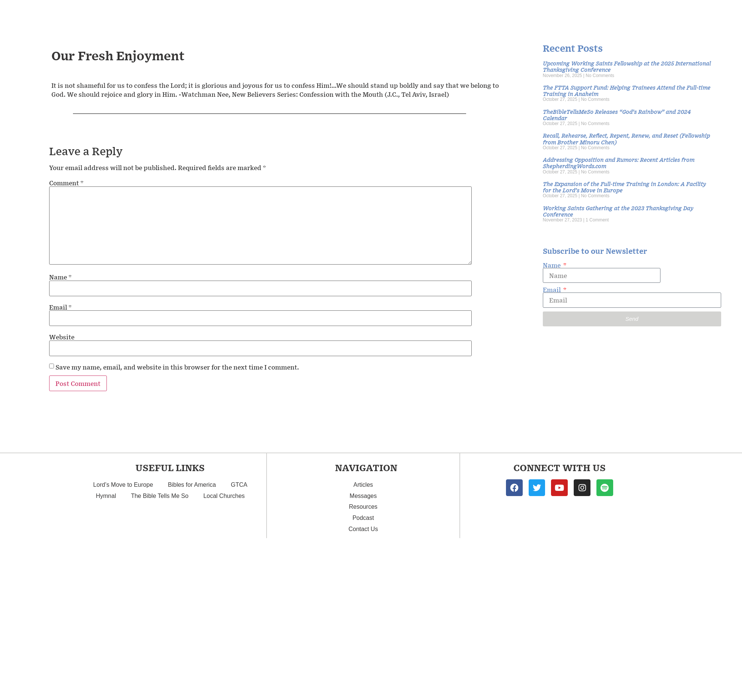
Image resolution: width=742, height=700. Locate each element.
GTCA (239, 485)
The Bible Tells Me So (160, 496)
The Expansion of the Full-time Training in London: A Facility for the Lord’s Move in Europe (624, 187)
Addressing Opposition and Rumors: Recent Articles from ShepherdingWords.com (619, 163)
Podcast (658, 15)
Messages (502, 15)
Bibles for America (192, 485)
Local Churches (224, 496)
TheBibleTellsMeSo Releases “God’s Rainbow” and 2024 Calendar (617, 115)
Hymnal (106, 496)
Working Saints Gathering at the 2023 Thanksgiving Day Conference (618, 211)
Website (62, 337)
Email (60, 307)
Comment (66, 183)
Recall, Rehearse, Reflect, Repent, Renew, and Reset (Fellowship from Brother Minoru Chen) (626, 138)
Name (60, 277)
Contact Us (708, 15)
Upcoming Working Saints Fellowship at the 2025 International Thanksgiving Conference (627, 66)
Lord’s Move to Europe (123, 485)
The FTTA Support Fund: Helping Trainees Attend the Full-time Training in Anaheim (627, 90)
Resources (610, 15)
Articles (557, 15)
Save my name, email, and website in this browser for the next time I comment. (177, 367)
